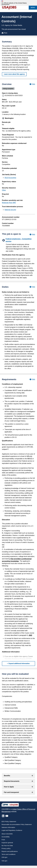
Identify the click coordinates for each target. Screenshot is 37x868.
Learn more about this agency (14, 74)
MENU (33, 8)
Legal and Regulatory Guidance (12, 830)
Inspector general (7, 843)
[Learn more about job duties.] (32, 287)
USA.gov (4, 857)
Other (4, 190)
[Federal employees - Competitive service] (18, 245)
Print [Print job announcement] (4, 33)
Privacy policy (6, 848)
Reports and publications (10, 851)
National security (10, 210)
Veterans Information (8, 827)
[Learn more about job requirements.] (32, 379)
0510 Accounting (10, 178)
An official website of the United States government (14, 4)
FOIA (3, 840)
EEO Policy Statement (9, 821)
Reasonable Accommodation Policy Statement (17, 824)
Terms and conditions (8, 854)
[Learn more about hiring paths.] (32, 234)
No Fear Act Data (7, 846)
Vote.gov (4, 861)
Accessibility (6, 837)
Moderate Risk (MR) (9, 203)
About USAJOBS (7, 834)
